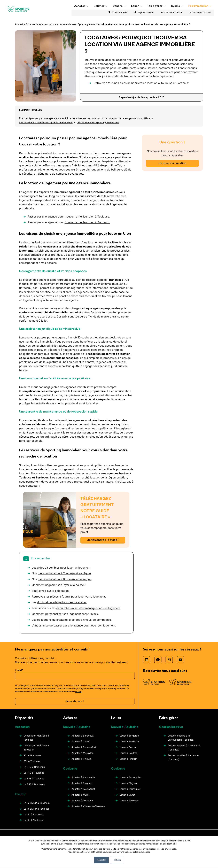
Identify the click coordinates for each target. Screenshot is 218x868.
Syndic (176, 14)
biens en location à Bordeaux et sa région (65, 582)
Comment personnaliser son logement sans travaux (65, 617)
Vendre (118, 14)
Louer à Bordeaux (129, 744)
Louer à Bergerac (129, 738)
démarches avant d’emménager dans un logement (88, 611)
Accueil (19, 27)
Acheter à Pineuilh (81, 762)
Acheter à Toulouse (82, 803)
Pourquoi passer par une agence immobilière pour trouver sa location (60, 121)
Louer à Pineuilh (128, 762)
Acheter (80, 14)
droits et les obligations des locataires (62, 605)
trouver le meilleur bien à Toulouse (87, 219)
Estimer (99, 14)
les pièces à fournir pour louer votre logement (75, 599)
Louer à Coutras (128, 756)
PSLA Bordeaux (32, 758)
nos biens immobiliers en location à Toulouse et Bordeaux (151, 86)
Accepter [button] (101, 860)
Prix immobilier (198, 14)
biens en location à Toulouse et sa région (64, 576)
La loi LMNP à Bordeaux (37, 806)
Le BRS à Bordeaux (34, 787)
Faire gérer (155, 14)
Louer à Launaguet (130, 792)
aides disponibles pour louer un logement (64, 570)
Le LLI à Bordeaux (34, 817)
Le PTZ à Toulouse (34, 776)
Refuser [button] (117, 860)
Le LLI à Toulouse (33, 823)
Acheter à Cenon (81, 744)
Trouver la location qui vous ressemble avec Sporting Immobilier (63, 27)
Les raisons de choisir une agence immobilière (46, 126)
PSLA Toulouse (32, 764)
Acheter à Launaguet (83, 792)
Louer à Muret (127, 798)
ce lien (78, 695)
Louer (135, 14)
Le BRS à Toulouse (34, 781)
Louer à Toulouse (129, 803)
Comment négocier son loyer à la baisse (58, 588)
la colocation (60, 594)
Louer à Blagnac (129, 786)
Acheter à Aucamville (83, 780)
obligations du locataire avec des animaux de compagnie (74, 623)
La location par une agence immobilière (127, 121)
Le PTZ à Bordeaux (34, 770)
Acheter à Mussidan (83, 756)
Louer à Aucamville (130, 780)
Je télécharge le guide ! (103, 543)
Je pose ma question (172, 166)
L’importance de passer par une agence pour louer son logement (74, 628)
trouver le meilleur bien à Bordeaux (87, 225)
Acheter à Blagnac (82, 786)
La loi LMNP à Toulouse (36, 812)
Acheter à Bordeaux (83, 738)
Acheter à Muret (80, 798)
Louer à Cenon (128, 750)
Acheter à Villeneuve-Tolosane (88, 809)
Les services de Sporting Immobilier (98, 126)
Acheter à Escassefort (84, 750)
